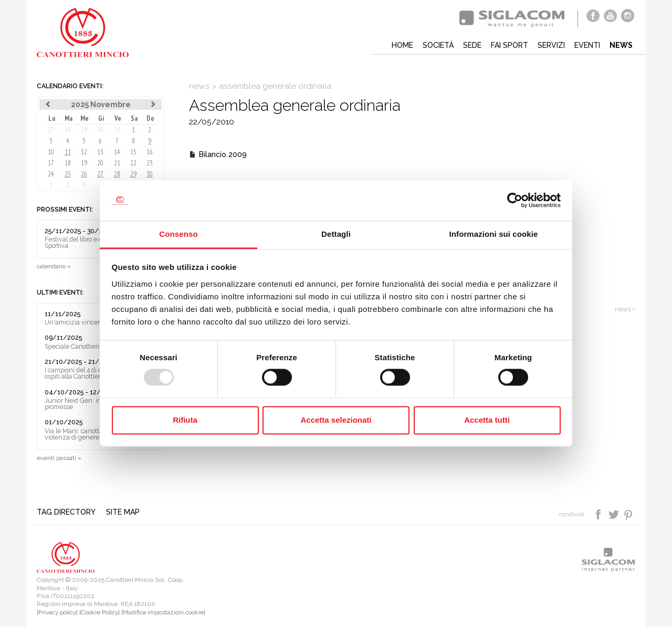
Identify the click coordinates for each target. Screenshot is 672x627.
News (621, 45)
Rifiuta (185, 420)
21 (117, 163)
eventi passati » (59, 458)
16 (150, 152)
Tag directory (66, 512)
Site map (123, 512)
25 (68, 174)
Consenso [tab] (178, 234)
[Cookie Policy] (99, 612)
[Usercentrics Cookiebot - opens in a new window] (515, 201)
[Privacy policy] (57, 612)
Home (402, 45)
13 (100, 152)
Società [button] (438, 45)
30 (100, 130)
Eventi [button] (587, 45)
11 (68, 152)
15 (133, 152)
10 (51, 152)
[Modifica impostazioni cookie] (163, 612)
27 (51, 130)
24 (51, 174)
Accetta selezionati (336, 420)
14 (117, 152)
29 (84, 130)
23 (150, 163)
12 (84, 152)
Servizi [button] (551, 45)
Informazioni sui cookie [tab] (494, 234)
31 (117, 130)
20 (100, 163)
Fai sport (510, 45)
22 (133, 163)
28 (68, 130)
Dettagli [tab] (336, 234)
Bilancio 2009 (223, 154)
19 (84, 163)
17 (51, 163)
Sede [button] (472, 45)
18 (68, 163)
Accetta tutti (487, 420)
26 (84, 174)
